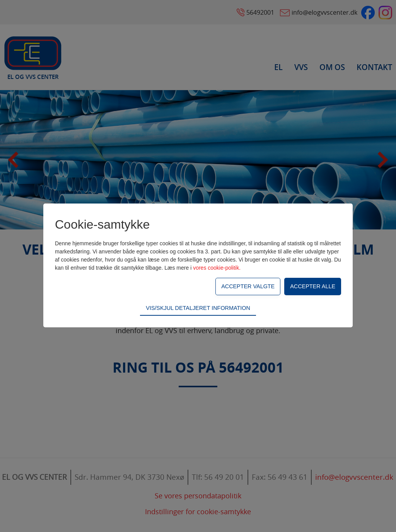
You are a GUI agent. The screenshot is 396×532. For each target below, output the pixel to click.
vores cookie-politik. (217, 268)
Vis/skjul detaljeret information (198, 308)
